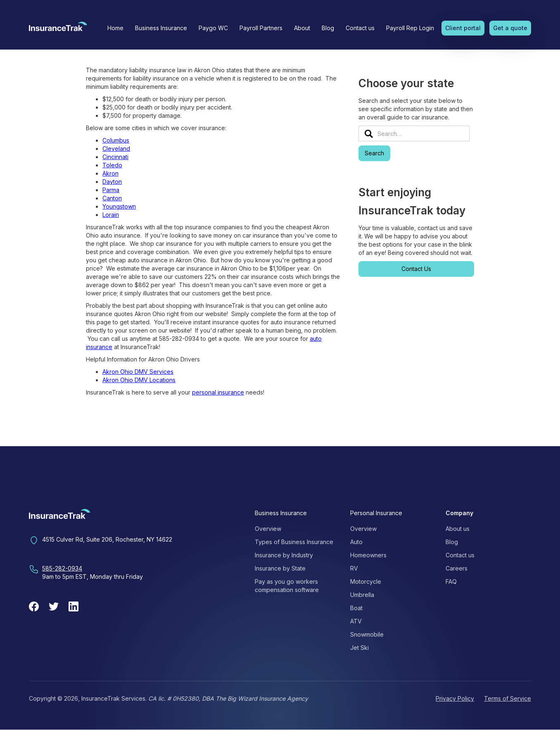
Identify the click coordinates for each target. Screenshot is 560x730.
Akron (110, 173)
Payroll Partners (261, 28)
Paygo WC (213, 28)
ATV (356, 621)
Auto (356, 542)
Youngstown (119, 206)
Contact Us (416, 269)
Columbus (116, 140)
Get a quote (510, 28)
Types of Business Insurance (294, 542)
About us (458, 529)
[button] (161, 28)
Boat (356, 608)
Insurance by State (280, 568)
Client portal (463, 28)
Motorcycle (366, 581)
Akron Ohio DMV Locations (139, 380)
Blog (328, 28)
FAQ (451, 581)
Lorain (111, 215)
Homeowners (368, 555)
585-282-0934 (62, 568)
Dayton (112, 182)
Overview (268, 529)
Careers (457, 568)
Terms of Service (508, 698)
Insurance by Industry (284, 555)
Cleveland (116, 149)
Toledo (112, 165)
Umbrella (362, 595)
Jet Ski (359, 648)
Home (115, 28)
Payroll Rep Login (410, 28)
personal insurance (218, 392)
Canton (112, 198)
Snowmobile (367, 634)
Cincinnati (115, 157)
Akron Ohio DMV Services (138, 372)
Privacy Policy (455, 698)
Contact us (360, 28)
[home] (58, 29)
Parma (111, 190)
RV (354, 568)
